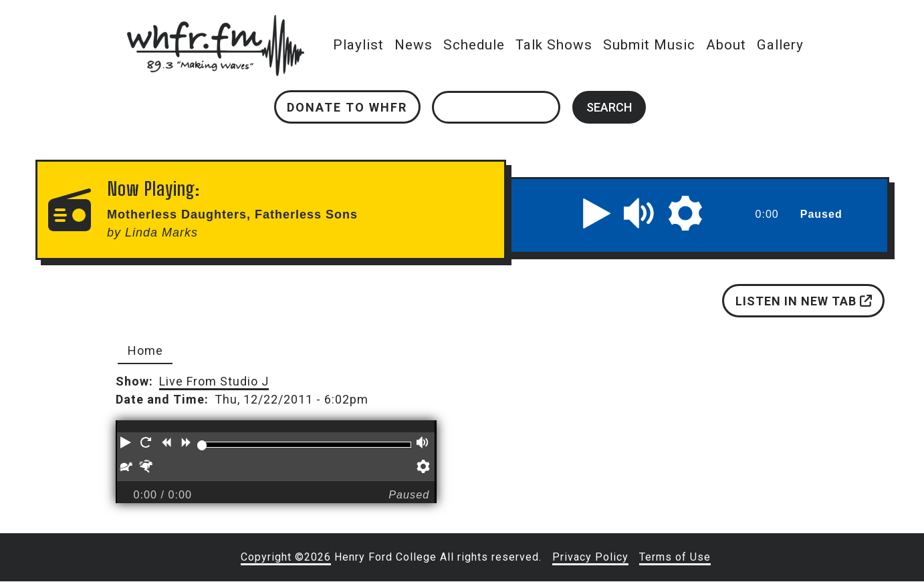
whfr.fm (215, 24)
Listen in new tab (803, 301)
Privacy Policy (590, 557)
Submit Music (649, 45)
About (726, 45)
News (414, 45)
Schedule (474, 45)
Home (145, 350)
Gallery (780, 45)
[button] (597, 213)
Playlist (358, 45)
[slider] (202, 445)
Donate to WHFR (347, 107)
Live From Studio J (214, 381)
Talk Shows (554, 45)
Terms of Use (675, 557)
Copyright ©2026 (286, 557)
